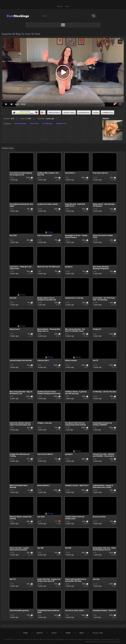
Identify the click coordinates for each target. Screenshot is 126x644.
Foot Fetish (34, 124)
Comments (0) (108, 112)
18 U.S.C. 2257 (98, 633)
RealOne (106, 119)
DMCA (82, 633)
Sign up (59, 6)
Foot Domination (20, 124)
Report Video (69, 112)
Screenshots (84, 112)
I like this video (14, 112)
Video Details (54, 112)
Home (25, 633)
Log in (67, 6)
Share (96, 112)
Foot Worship (47, 124)
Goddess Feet (61, 124)
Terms (68, 633)
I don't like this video (36, 112)
